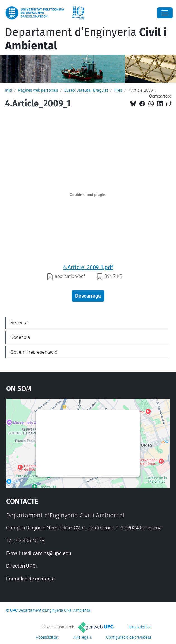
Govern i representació (34, 352)
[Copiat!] (169, 104)
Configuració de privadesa (129, 637)
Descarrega (88, 296)
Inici (9, 90)
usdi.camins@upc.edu (47, 553)
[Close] (165, 13)
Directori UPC (21, 566)
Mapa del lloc (140, 627)
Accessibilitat (47, 637)
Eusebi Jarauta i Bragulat (86, 90)
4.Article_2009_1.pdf (88, 267)
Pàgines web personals (38, 90)
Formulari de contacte (30, 579)
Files (118, 90)
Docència (20, 337)
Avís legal (81, 637)
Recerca (19, 322)
